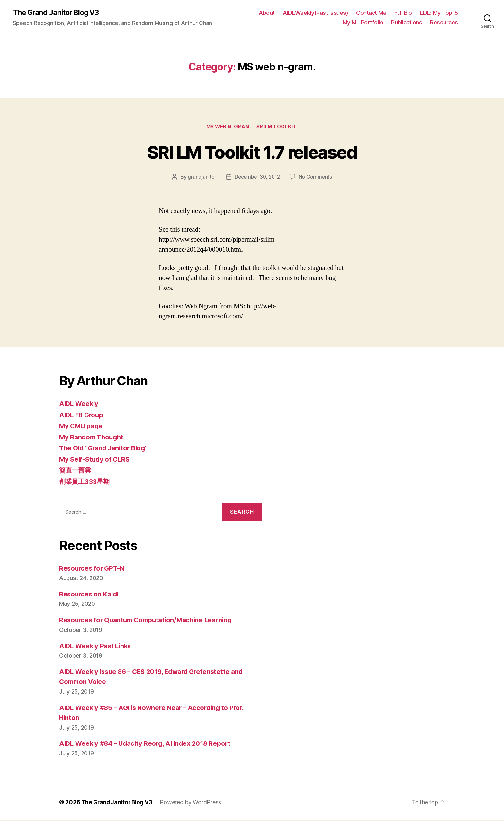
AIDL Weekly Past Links (97, 646)
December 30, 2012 (257, 178)
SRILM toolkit (278, 127)
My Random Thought (93, 438)
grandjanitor (201, 178)
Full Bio (403, 13)
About (267, 13)
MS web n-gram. (229, 127)
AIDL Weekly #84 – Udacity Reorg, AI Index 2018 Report (148, 744)
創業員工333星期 (85, 482)
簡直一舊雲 (76, 471)
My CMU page (82, 427)
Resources (444, 23)
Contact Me (371, 13)
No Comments (316, 178)
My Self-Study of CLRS (96, 460)
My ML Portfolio (363, 23)
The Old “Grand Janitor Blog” (106, 449)
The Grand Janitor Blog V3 (59, 13)
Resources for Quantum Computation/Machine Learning (149, 621)
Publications (407, 23)
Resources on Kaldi (90, 595)
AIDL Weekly (80, 405)
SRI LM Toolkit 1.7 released (252, 152)
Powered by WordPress (193, 803)
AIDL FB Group (82, 415)
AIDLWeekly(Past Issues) (316, 13)
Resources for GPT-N (93, 569)
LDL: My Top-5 (439, 13)
